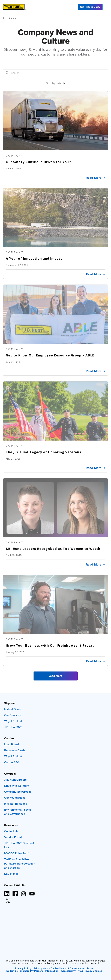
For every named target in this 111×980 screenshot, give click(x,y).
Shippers (10, 703)
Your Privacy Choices (90, 971)
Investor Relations (16, 804)
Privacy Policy (23, 968)
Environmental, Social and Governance (18, 812)
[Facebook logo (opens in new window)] (15, 892)
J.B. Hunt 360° (13, 727)
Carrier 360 (12, 762)
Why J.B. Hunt (13, 721)
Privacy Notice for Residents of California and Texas (64, 968)
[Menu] (107, 7)
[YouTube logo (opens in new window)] (32, 892)
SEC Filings (11, 874)
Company (10, 774)
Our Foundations (15, 798)
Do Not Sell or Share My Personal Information (32, 971)
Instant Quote (13, 709)
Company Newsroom (17, 792)
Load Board (11, 744)
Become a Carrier (15, 750)
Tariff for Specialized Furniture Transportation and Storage (20, 864)
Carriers (9, 738)
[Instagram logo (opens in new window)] (23, 892)
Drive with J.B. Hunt (17, 786)
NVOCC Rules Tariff (17, 853)
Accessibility (68, 971)
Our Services (12, 715)
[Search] (7, 73)
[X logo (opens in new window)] (8, 899)
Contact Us (11, 831)
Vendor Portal (13, 837)
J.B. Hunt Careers (15, 780)
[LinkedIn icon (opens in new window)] (7, 892)
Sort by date (55, 83)
